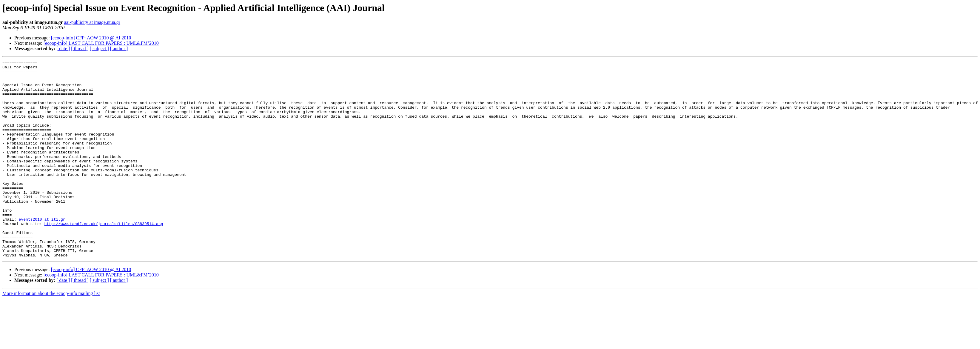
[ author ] (119, 49)
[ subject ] (99, 49)
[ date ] (63, 49)
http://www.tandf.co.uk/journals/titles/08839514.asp (104, 257)
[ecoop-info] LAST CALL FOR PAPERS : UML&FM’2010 (101, 43)
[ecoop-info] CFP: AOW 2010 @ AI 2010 (91, 38)
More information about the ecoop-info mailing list (51, 333)
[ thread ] (80, 49)
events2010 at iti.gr (42, 251)
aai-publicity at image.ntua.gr (92, 22)
